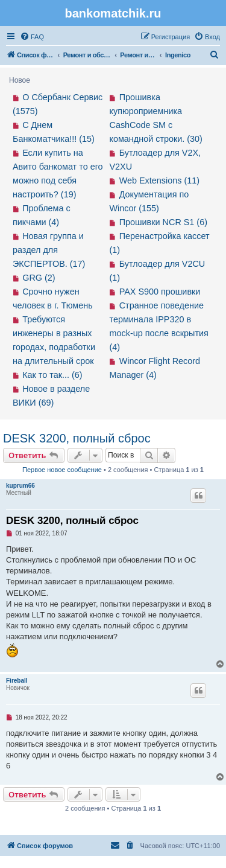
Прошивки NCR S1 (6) (163, 222)
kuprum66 (20, 486)
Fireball (17, 681)
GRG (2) (39, 278)
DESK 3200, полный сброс (77, 438)
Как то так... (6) (52, 375)
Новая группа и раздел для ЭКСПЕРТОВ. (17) (49, 250)
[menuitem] (32, 37)
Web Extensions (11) (159, 180)
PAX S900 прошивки (160, 292)
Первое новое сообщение (62, 470)
